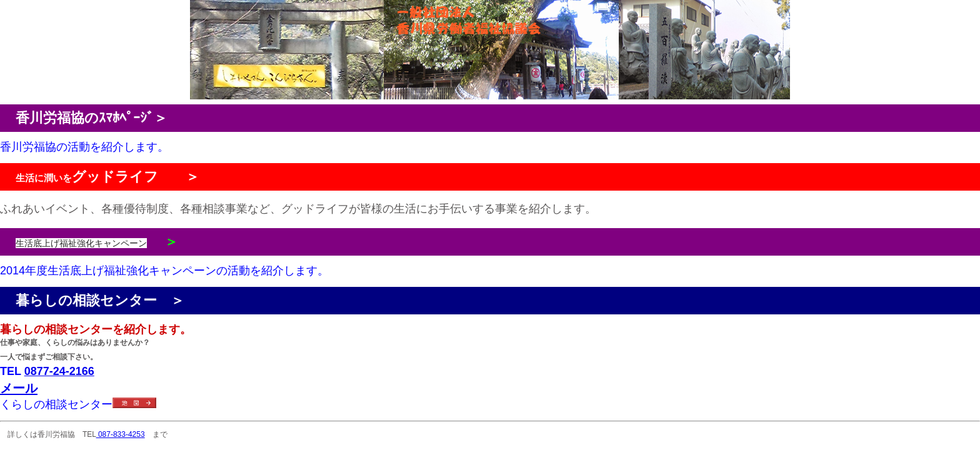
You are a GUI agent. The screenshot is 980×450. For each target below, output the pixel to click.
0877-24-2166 (59, 371)
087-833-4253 (121, 434)
